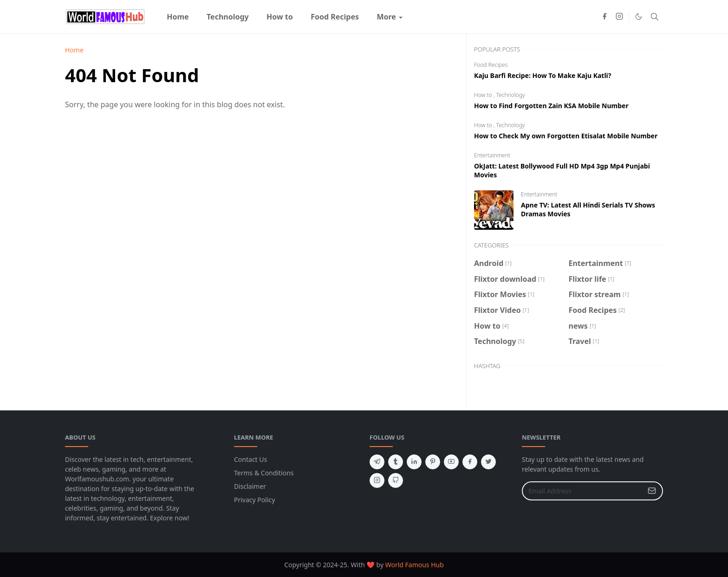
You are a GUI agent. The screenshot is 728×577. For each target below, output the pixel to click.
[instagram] (619, 17)
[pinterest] (433, 462)
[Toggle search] (655, 17)
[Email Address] (582, 491)
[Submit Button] (652, 491)
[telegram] (377, 462)
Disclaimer (250, 486)
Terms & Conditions (264, 473)
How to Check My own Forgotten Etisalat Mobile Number (566, 136)
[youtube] (451, 462)
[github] (396, 480)
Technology (511, 95)
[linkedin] (414, 462)
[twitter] (488, 462)
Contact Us (250, 459)
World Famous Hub (415, 565)
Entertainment (492, 155)
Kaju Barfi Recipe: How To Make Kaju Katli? (543, 75)
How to (484, 95)
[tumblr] (396, 462)
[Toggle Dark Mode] (639, 16)
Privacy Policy (254, 500)
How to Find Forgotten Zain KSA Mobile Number (551, 106)
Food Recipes (491, 65)
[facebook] (604, 17)
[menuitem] (178, 17)
